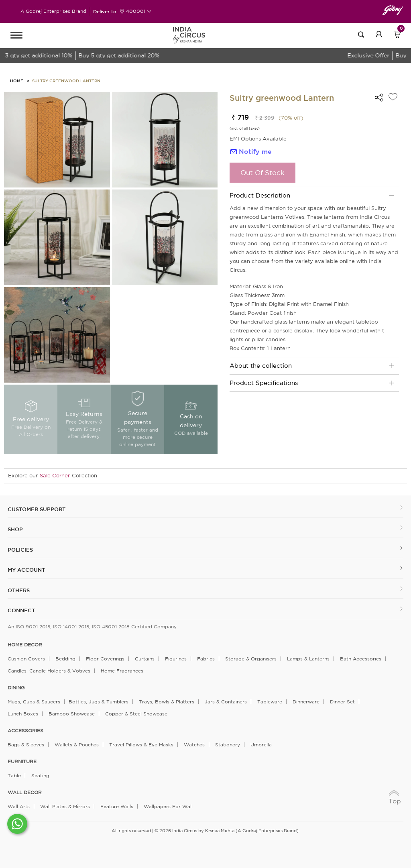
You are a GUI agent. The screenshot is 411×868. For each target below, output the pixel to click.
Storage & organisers (251, 659)
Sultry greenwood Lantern (66, 81)
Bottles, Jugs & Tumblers (99, 702)
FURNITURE (22, 762)
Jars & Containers (226, 702)
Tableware (270, 702)
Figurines (176, 659)
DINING (16, 688)
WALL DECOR (25, 793)
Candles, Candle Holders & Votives (49, 671)
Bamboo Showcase (72, 714)
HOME (17, 81)
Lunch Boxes (23, 714)
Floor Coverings (105, 659)
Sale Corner (55, 476)
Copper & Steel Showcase (136, 714)
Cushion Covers (26, 659)
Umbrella (261, 745)
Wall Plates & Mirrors (65, 806)
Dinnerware (306, 702)
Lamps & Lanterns (308, 659)
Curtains (145, 659)
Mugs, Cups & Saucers (34, 702)
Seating (40, 775)
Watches (194, 745)
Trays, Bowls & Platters (167, 702)
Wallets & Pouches (77, 745)
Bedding (65, 659)
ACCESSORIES (25, 731)
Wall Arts (19, 806)
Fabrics (206, 659)
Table (14, 775)
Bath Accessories (361, 659)
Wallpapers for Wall (168, 806)
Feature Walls (117, 806)
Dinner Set (342, 702)
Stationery (228, 745)
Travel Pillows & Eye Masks (141, 745)
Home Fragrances (122, 671)
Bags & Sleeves (26, 745)
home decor (25, 645)
